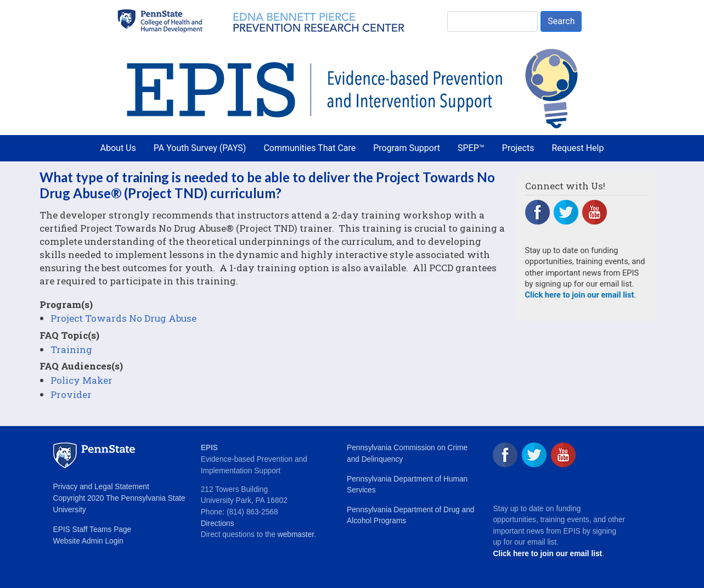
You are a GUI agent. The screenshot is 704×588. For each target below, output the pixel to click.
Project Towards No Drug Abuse (123, 318)
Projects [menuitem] (518, 148)
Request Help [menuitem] (578, 148)
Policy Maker (81, 380)
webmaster (296, 534)
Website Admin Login (88, 541)
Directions (218, 523)
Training (71, 349)
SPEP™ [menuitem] (471, 148)
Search (561, 21)
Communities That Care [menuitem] (309, 148)
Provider (71, 394)
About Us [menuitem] (118, 148)
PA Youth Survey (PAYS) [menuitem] (200, 148)
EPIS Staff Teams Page (92, 530)
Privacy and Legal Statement (101, 487)
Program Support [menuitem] (407, 148)
